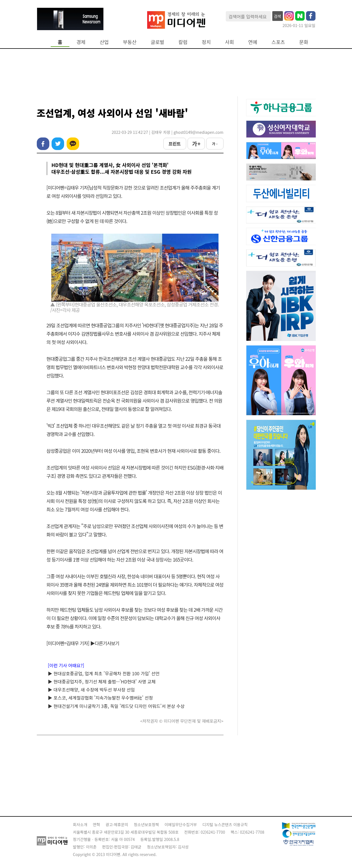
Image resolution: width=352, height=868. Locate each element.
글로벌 (158, 42)
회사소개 (80, 825)
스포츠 (278, 42)
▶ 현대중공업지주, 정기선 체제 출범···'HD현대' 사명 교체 (102, 681)
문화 (304, 42)
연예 (253, 42)
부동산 (130, 42)
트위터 (58, 144)
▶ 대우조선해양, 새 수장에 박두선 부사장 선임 (91, 690)
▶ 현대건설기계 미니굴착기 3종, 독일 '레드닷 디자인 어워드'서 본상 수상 (116, 706)
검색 (278, 16)
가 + (196, 144)
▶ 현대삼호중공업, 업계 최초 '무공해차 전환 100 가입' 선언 (104, 673)
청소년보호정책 (146, 825)
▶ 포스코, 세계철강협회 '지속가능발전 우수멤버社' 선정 (100, 698)
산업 (104, 42)
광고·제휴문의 (117, 825)
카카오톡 (73, 144)
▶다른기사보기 (105, 643)
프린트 (174, 144)
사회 (229, 42)
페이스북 (43, 144)
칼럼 (183, 42)
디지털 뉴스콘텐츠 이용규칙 (225, 825)
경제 (81, 42)
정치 (206, 42)
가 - (215, 144)
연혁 (96, 825)
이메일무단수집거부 (181, 825)
